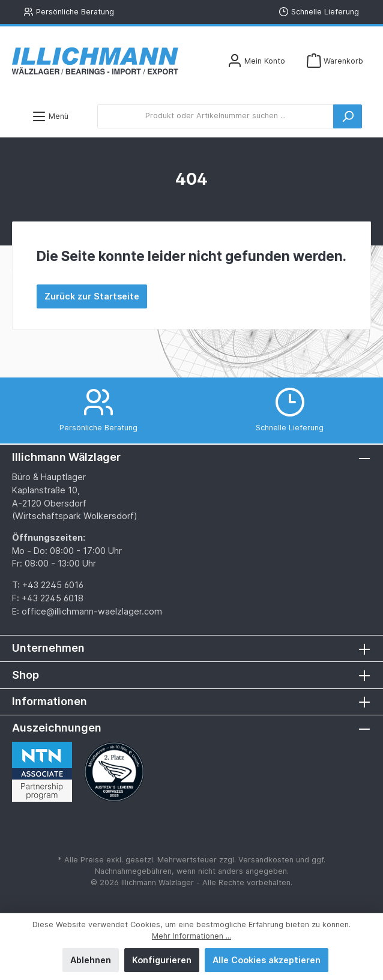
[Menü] (50, 116)
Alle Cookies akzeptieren (267, 960)
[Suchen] (348, 116)
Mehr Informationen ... (191, 936)
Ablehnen (91, 960)
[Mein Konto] (256, 61)
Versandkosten (266, 860)
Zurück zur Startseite (92, 296)
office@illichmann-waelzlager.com (92, 611)
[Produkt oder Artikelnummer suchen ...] (216, 116)
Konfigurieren (162, 960)
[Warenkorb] (335, 61)
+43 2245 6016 (53, 585)
